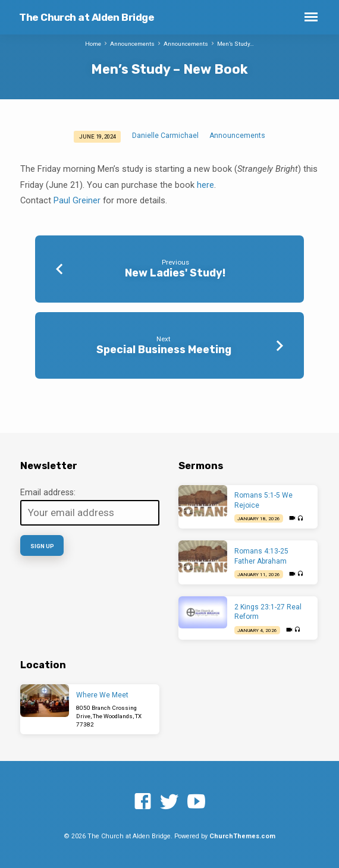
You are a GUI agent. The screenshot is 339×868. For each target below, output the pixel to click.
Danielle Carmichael (165, 136)
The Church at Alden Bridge (87, 17)
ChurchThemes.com (242, 836)
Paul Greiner (77, 200)
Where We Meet (102, 695)
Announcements (132, 44)
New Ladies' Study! (175, 273)
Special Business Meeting (164, 349)
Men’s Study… (236, 44)
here (205, 185)
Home (93, 44)
